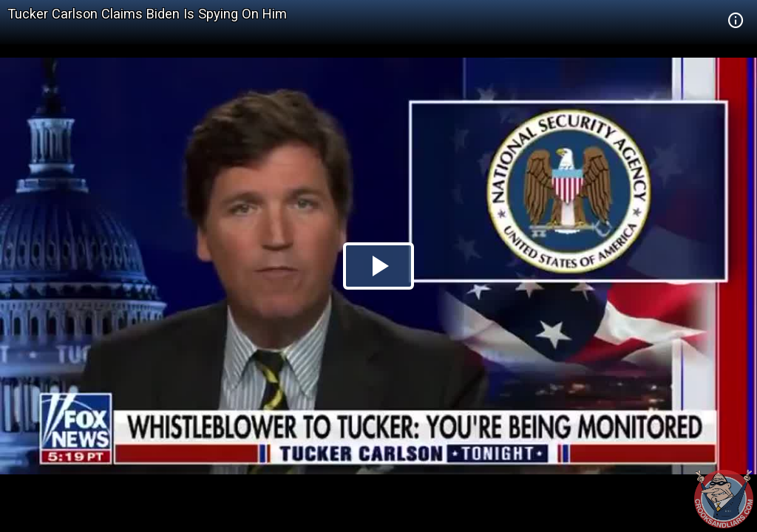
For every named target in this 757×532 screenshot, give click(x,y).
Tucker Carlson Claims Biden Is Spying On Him (147, 14)
